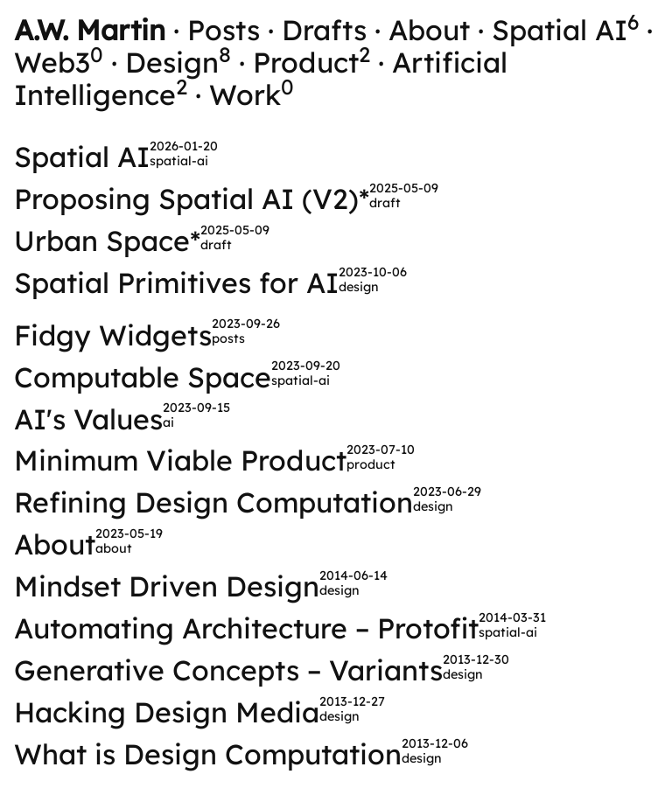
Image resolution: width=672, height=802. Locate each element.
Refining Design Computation (213, 502)
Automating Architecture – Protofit (246, 628)
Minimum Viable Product (180, 460)
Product (311, 62)
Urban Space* (107, 241)
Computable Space (143, 377)
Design (178, 62)
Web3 (59, 62)
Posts (224, 30)
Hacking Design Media (167, 712)
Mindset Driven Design (167, 586)
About (429, 30)
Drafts (324, 30)
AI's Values (88, 419)
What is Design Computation (208, 754)
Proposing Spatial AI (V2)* (192, 199)
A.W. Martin (90, 30)
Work (252, 94)
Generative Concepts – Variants (228, 670)
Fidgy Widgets (113, 335)
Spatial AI (565, 30)
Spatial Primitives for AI (176, 282)
